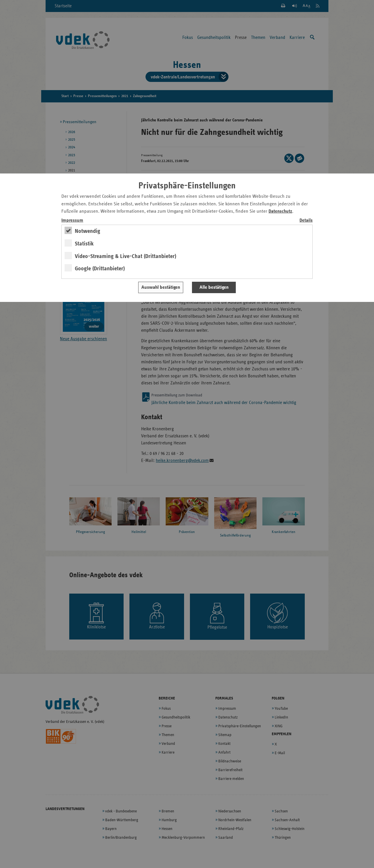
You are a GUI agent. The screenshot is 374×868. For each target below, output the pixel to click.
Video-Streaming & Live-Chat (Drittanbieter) (125, 256)
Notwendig (88, 231)
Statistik (84, 244)
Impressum (72, 220)
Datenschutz (280, 211)
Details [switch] (306, 220)
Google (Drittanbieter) (100, 269)
